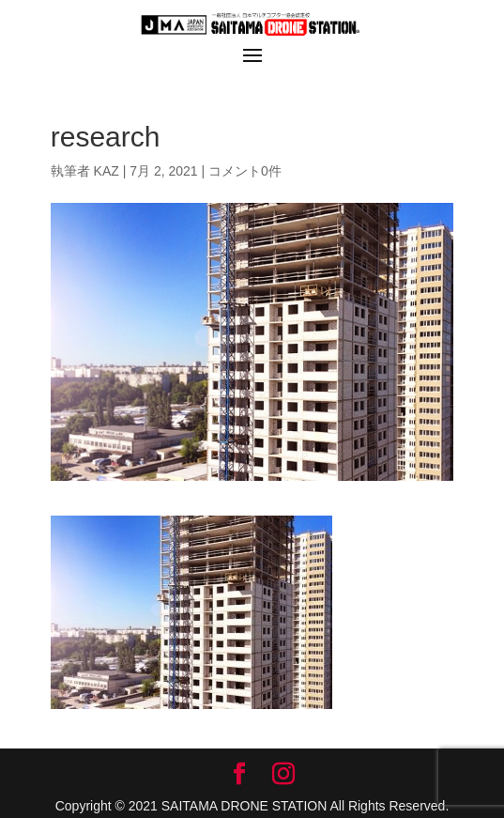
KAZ (107, 171)
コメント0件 (245, 171)
